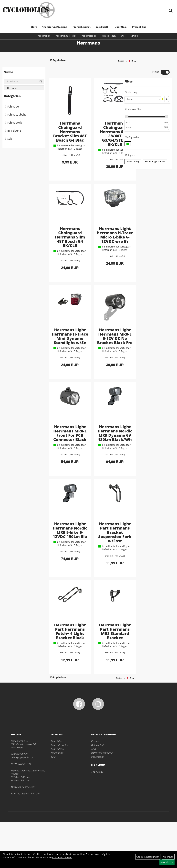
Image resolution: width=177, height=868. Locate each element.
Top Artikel (97, 818)
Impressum (97, 803)
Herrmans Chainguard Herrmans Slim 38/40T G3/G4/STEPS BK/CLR (102, 122)
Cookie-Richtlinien (62, 857)
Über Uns (121, 27)
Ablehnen (168, 857)
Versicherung (82, 27)
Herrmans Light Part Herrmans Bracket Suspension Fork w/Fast (102, 566)
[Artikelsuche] (171, 11)
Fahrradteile (89, 36)
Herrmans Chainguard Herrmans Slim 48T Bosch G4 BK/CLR (65, 231)
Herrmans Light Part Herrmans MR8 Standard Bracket (102, 672)
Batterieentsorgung (102, 799)
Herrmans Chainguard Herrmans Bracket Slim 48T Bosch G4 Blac (65, 122)
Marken (136, 36)
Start (34, 27)
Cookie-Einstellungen (148, 857)
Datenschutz (98, 791)
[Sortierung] (143, 88)
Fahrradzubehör (65, 36)
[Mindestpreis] (144, 111)
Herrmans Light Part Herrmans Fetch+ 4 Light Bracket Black (65, 672)
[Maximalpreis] (144, 116)
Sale (123, 36)
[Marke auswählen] (24, 88)
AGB (93, 795)
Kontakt (95, 787)
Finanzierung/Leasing (55, 27)
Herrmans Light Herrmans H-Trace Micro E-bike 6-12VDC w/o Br (102, 231)
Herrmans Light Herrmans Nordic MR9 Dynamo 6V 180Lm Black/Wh (102, 455)
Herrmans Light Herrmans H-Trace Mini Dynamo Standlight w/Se (65, 342)
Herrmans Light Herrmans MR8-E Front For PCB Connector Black (65, 455)
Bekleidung (109, 36)
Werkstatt (103, 27)
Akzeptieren (167, 862)
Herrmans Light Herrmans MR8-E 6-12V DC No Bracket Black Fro (102, 342)
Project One (139, 27)
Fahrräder (43, 36)
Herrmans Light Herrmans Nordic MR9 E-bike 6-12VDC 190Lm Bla (65, 566)
